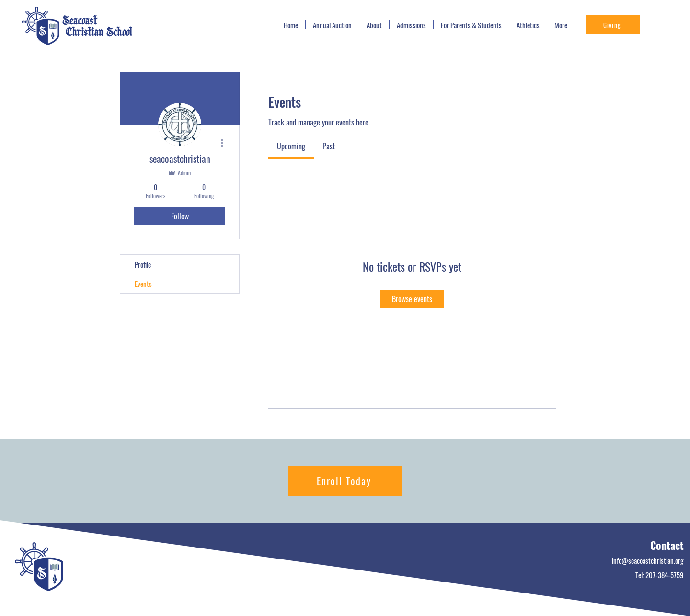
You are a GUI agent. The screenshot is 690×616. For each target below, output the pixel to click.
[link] (291, 146)
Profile (143, 264)
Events (143, 284)
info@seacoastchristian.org (648, 560)
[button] (411, 25)
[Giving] (613, 25)
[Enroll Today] (345, 481)
